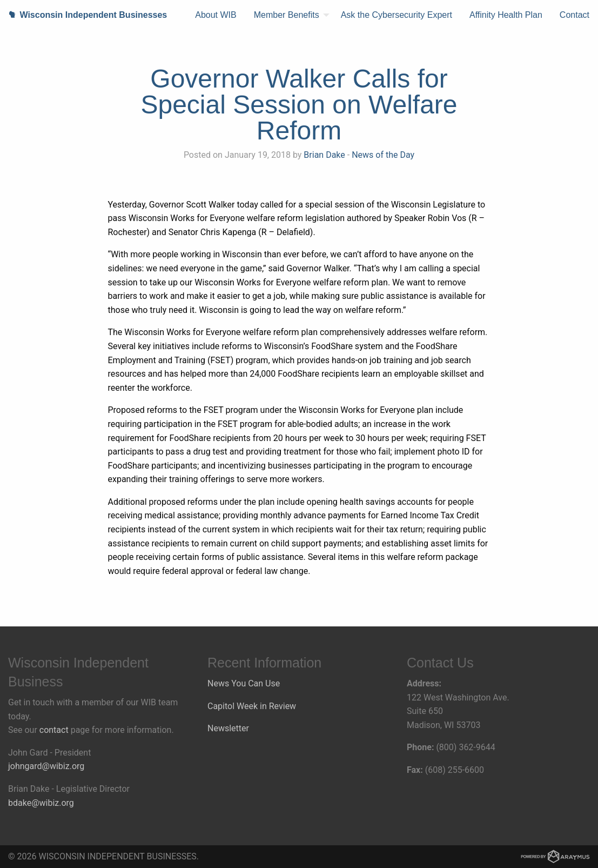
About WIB (216, 15)
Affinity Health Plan (506, 15)
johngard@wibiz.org (46, 766)
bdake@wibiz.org (41, 803)
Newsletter (228, 728)
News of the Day (383, 155)
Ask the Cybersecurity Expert (397, 15)
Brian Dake (324, 155)
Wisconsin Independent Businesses (83, 15)
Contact (575, 15)
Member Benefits (287, 15)
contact (54, 730)
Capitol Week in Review (252, 706)
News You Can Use (244, 683)
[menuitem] (216, 15)
